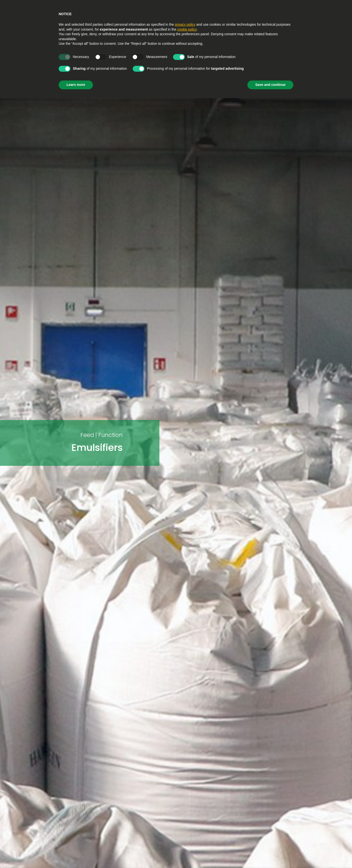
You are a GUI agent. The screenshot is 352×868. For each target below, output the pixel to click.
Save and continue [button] (270, 85)
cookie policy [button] (187, 29)
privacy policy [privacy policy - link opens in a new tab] (185, 24)
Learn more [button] (76, 85)
